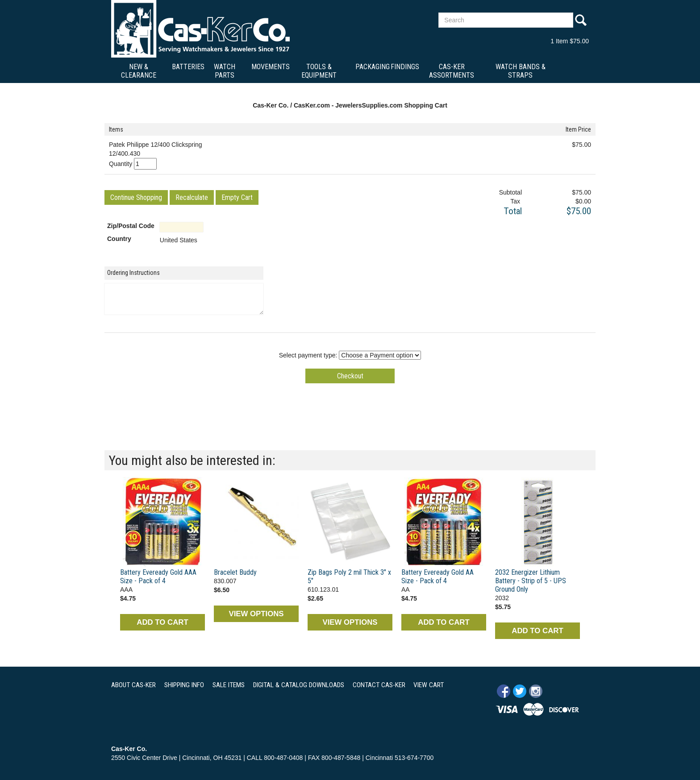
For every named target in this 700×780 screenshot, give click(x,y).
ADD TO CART (162, 622)
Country (119, 239)
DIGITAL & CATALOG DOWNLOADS (299, 685)
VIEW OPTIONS (256, 614)
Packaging (373, 67)
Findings (405, 67)
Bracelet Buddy (235, 572)
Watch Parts (225, 71)
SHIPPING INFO (184, 685)
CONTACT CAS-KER (379, 685)
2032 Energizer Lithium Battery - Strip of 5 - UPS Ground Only (531, 581)
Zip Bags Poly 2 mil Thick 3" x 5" (349, 577)
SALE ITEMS (229, 685)
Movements (271, 67)
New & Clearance (139, 71)
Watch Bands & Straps (521, 71)
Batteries (188, 67)
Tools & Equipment (319, 71)
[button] (136, 197)
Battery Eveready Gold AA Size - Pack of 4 (437, 577)
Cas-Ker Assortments (452, 71)
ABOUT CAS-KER (133, 685)
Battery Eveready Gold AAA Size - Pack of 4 (158, 577)
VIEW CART (429, 685)
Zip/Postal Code (131, 226)
